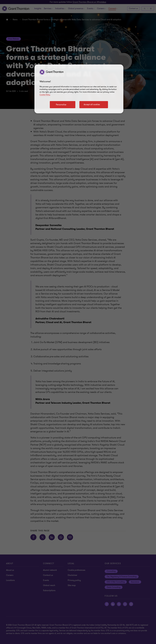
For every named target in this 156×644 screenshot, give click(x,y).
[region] (79, 89)
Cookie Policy (45, 95)
